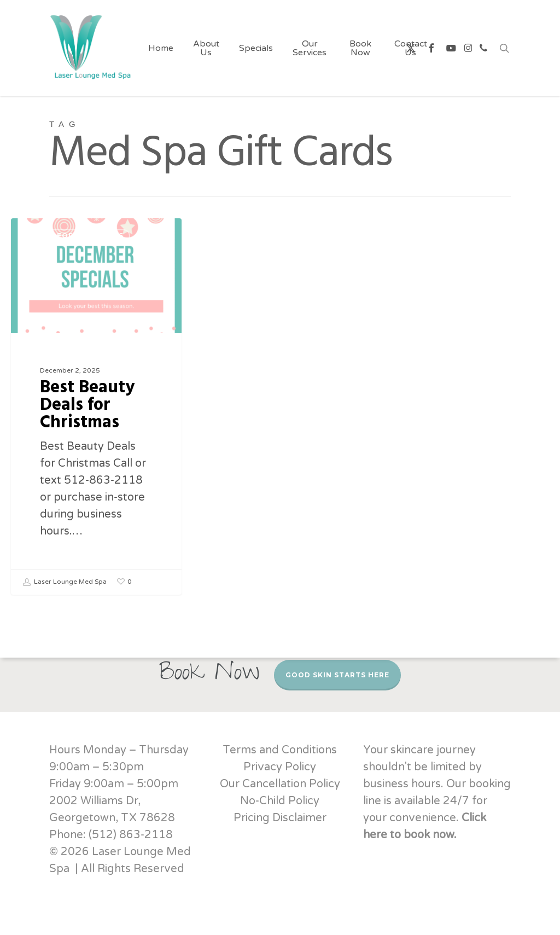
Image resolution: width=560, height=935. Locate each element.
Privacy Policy (280, 767)
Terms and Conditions (280, 750)
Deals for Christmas (76, 236)
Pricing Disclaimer (280, 818)
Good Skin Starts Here (337, 675)
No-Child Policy (280, 801)
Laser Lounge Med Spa (65, 582)
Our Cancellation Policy (280, 784)
